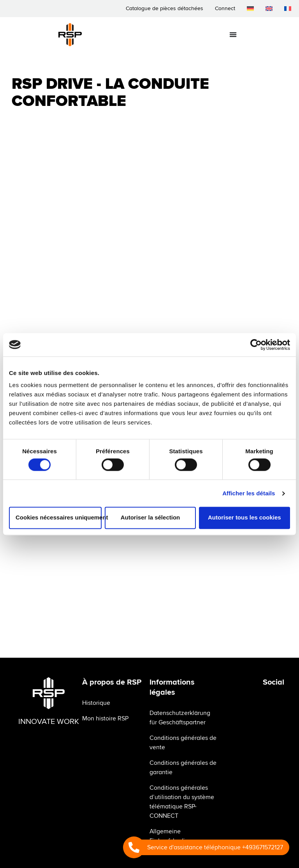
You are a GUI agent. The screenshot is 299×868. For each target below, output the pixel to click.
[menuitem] (250, 9)
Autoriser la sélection (150, 518)
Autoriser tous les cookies (244, 518)
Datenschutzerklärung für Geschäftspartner (180, 718)
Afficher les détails (249, 493)
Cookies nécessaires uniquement (59, 518)
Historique (96, 703)
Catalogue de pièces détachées (164, 8)
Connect (225, 8)
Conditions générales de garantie (183, 768)
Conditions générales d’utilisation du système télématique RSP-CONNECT (182, 802)
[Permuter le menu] (233, 34)
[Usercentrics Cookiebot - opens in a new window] (256, 345)
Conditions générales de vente (183, 743)
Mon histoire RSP (105, 718)
